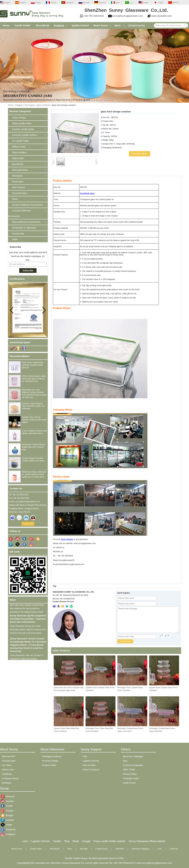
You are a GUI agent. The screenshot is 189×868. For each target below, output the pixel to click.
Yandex (57, 841)
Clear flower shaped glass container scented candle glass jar (33, 365)
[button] (77, 100)
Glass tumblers (19, 152)
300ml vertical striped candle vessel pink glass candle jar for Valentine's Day (34, 379)
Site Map (84, 849)
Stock (15, 199)
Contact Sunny (137, 25)
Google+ (8, 811)
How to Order (89, 765)
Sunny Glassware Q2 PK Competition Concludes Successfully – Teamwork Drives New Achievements (28, 620)
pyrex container (43, 105)
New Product (18, 187)
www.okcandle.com (161, 16)
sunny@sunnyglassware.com (128, 16)
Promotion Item (20, 193)
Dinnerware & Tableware (24, 228)
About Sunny (101, 25)
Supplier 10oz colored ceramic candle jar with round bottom (34, 420)
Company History (10, 778)
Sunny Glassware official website (147, 841)
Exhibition (7, 783)
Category (19, 105)
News (118, 25)
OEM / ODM (129, 770)
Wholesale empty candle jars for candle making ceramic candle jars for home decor (34, 474)
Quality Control (80, 25)
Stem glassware (20, 170)
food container (67, 539)
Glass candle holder (22, 123)
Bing (67, 841)
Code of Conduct (91, 770)
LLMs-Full (174, 849)
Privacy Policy (130, 774)
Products (59, 25)
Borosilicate (43, 25)
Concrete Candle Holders (24, 135)
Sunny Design (19, 118)
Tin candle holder (21, 141)
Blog (125, 761)
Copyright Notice (131, 778)
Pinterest (8, 796)
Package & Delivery (52, 756)
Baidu (76, 841)
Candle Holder (23, 25)
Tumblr (8, 806)
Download (120, 849)
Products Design (50, 761)
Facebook (8, 829)
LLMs (159, 849)
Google (86, 841)
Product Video (49, 765)
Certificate (7, 774)
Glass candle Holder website (110, 841)
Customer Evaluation (133, 765)
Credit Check (129, 783)
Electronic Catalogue (133, 756)
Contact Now (28, 524)
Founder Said (9, 761)
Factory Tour (8, 770)
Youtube (8, 801)
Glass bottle (18, 158)
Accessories (18, 234)
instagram (8, 834)
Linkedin (8, 820)
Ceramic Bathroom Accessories (27, 205)
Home (6, 25)
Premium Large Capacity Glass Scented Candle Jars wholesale (33, 406)
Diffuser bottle (19, 147)
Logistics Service (91, 761)
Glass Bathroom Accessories (26, 222)
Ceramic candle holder (23, 129)
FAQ (85, 756)
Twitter (8, 825)
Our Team (7, 765)
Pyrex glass (30, 105)
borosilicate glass (87, 193)
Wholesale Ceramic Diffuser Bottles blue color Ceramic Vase (34, 447)
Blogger (8, 815)
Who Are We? (9, 756)
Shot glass (17, 176)
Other (15, 239)
